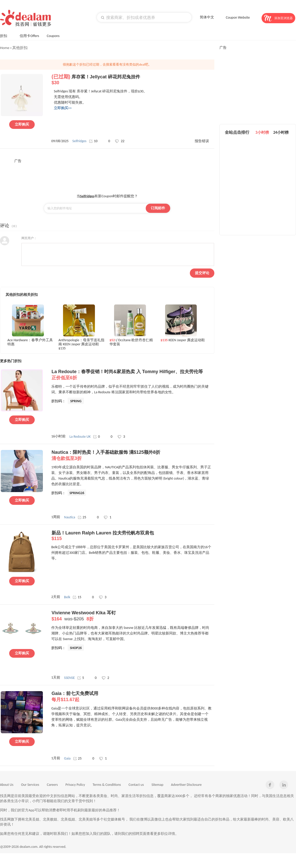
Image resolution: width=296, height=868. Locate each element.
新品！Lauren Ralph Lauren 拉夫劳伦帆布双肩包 (133, 536)
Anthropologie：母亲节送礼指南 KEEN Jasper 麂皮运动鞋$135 (81, 344)
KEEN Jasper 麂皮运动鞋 (183, 340)
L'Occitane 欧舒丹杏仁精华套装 (131, 342)
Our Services (30, 785)
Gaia (67, 758)
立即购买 (22, 124)
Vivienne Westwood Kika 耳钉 (133, 616)
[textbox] (144, 17)
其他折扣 (20, 48)
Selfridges (79, 141)
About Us (7, 785)
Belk (67, 597)
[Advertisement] (107, 175)
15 (77, 597)
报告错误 (202, 141)
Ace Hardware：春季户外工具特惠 (30, 342)
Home (5, 48)
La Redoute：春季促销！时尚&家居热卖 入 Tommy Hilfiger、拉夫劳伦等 (133, 375)
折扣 (6, 35)
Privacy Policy (75, 785)
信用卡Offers (29, 36)
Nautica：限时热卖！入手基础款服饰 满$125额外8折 (133, 456)
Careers (52, 785)
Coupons (55, 35)
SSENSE (69, 678)
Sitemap (157, 785)
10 (93, 141)
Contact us (136, 785)
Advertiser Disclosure (186, 785)
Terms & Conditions (107, 785)
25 (82, 517)
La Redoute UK (80, 437)
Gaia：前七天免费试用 (133, 697)
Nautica (70, 517)
